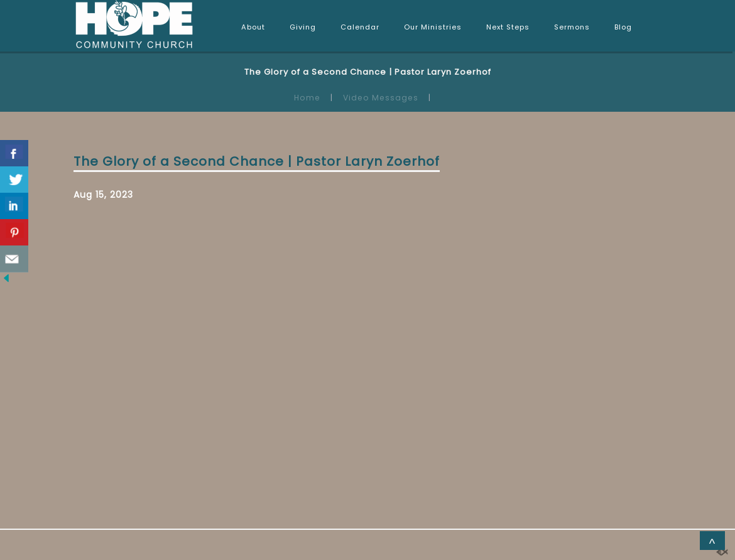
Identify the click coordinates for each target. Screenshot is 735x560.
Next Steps (508, 27)
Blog (623, 27)
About (253, 27)
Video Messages (381, 98)
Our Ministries (433, 27)
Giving (303, 27)
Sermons (572, 27)
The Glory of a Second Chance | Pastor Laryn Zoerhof (257, 161)
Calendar (360, 27)
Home (307, 98)
